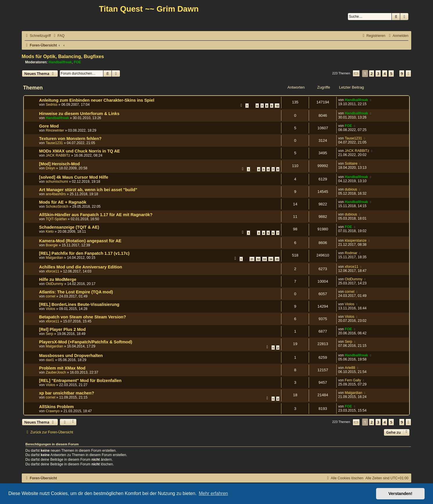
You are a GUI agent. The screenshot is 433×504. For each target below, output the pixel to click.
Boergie (52, 245)
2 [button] (372, 73)
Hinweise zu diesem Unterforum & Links (79, 114)
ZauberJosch (56, 372)
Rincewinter (55, 130)
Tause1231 (54, 143)
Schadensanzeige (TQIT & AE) (69, 227)
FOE (77, 62)
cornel (50, 296)
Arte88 (350, 368)
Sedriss (51, 105)
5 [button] (391, 73)
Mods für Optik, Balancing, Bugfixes (63, 56)
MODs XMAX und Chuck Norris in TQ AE (80, 151)
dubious (351, 189)
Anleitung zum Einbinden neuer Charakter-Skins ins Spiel (97, 100)
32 (258, 259)
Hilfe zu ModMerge (58, 279)
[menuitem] (58, 36)
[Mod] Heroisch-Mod (60, 164)
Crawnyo (53, 411)
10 (277, 106)
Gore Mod (49, 126)
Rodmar (351, 253)
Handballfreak (60, 62)
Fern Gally (353, 380)
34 (271, 259)
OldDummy (54, 284)
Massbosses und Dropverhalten (71, 356)
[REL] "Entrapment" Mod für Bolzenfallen (80, 381)
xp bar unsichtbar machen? (67, 393)
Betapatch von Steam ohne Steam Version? (83, 317)
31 (252, 259)
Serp (49, 334)
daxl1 (50, 360)
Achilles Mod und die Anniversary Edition (81, 267)
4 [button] (385, 73)
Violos (50, 309)
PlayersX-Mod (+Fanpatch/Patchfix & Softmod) (86, 342)
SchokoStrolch (57, 207)
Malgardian (54, 258)
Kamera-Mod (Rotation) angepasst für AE (80, 241)
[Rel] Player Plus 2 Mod (63, 329)
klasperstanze (356, 241)
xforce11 (52, 271)
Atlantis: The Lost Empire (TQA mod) (76, 292)
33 (265, 259)
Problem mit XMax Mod (62, 368)
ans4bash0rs (56, 194)
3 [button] (378, 73)
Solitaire (351, 164)
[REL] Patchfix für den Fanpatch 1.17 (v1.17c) (84, 253)
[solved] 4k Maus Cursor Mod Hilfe (74, 177)
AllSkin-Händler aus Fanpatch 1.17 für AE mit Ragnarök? (96, 215)
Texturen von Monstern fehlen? (70, 139)
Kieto (50, 232)
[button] (356, 73)
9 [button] (402, 73)
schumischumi (57, 182)
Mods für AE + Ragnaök (63, 202)
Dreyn (50, 168)
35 (277, 259)
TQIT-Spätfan (56, 219)
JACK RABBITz (58, 155)
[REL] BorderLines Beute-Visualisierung (79, 304)
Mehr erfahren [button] (213, 493)
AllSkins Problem (56, 407)
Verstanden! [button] (400, 494)
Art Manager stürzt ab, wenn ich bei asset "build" (88, 190)
